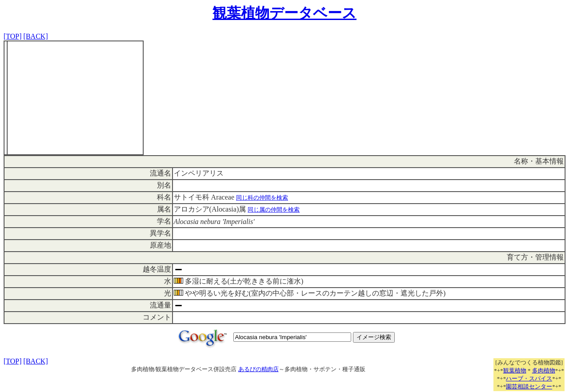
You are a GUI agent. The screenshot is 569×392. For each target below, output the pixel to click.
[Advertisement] (75, 98)
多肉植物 (544, 370)
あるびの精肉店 (258, 369)
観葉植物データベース (284, 13)
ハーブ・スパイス (529, 378)
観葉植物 (515, 370)
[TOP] (13, 36)
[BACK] (36, 36)
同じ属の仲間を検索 (274, 210)
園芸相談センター (529, 386)
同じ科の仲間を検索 (262, 198)
